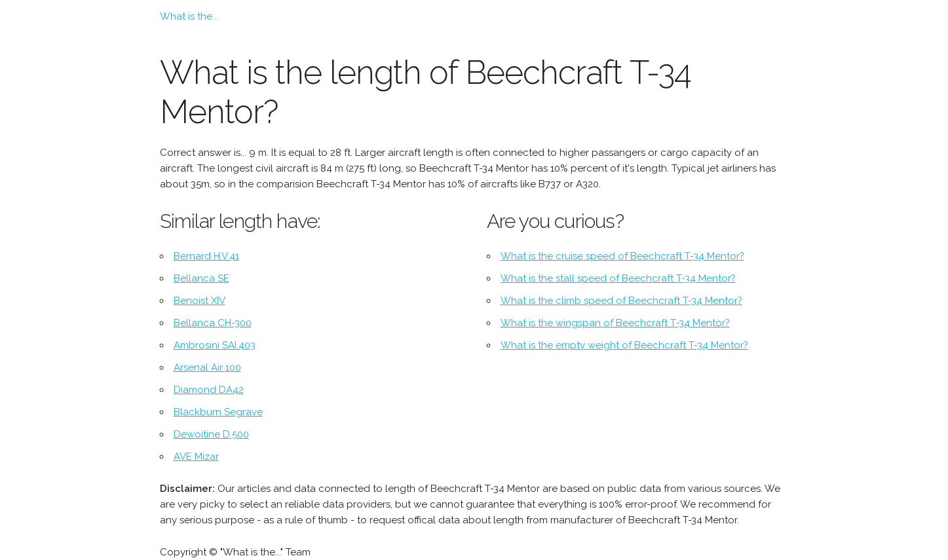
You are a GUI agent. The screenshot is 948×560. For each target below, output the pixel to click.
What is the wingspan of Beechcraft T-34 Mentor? (615, 323)
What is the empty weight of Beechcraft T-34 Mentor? (624, 345)
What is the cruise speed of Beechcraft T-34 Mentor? (622, 256)
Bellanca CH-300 (213, 323)
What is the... (189, 16)
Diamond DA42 (209, 390)
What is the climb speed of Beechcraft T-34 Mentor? (621, 301)
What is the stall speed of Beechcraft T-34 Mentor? (618, 278)
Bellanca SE (201, 278)
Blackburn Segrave (218, 412)
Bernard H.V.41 (206, 256)
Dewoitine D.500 (211, 434)
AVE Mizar (196, 457)
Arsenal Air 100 (207, 367)
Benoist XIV (199, 301)
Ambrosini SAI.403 (215, 345)
